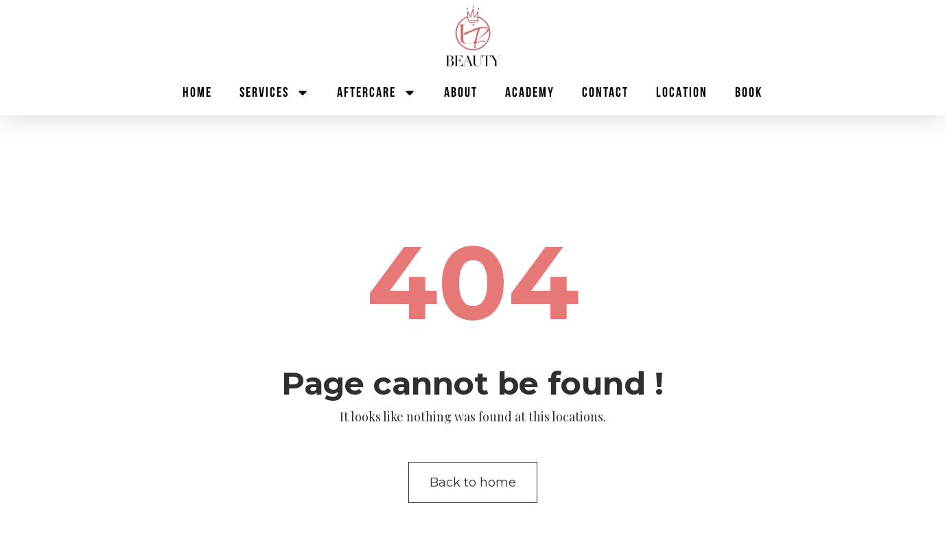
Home (197, 93)
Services (275, 93)
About (461, 93)
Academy (530, 93)
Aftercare (377, 93)
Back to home (473, 482)
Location (682, 93)
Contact (605, 93)
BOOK (749, 93)
